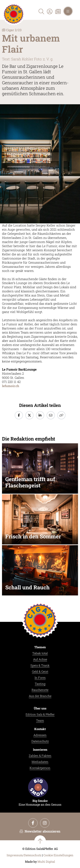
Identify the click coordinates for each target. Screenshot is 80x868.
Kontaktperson (40, 768)
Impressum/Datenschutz (24, 855)
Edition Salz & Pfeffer (40, 714)
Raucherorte (40, 690)
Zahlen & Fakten (40, 756)
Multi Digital (46, 862)
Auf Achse (40, 659)
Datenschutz (40, 741)
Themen (40, 647)
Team (40, 721)
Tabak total (40, 653)
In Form (40, 678)
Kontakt (40, 729)
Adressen (40, 735)
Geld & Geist (40, 671)
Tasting (40, 684)
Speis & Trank (40, 665)
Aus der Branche (40, 696)
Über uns (40, 708)
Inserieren (40, 750)
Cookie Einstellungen (58, 855)
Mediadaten (40, 762)
